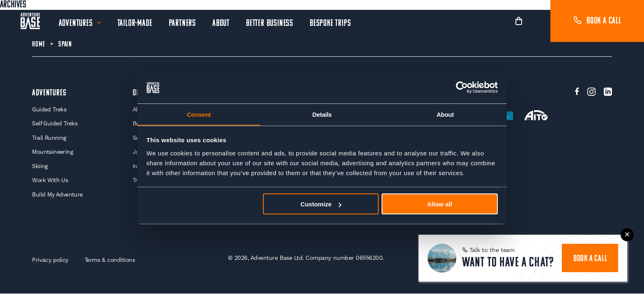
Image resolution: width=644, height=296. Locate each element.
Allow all (440, 204)
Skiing (40, 166)
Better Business (270, 24)
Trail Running (49, 138)
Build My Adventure (57, 195)
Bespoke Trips (330, 24)
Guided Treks (49, 109)
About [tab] (445, 114)
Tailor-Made (135, 24)
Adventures (76, 24)
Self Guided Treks (55, 124)
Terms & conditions (111, 260)
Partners (182, 24)
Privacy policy (50, 260)
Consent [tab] (199, 114)
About (221, 24)
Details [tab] (322, 114)
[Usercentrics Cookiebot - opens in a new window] (462, 88)
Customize (321, 204)
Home (38, 45)
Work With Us (50, 180)
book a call (590, 258)
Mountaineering (53, 152)
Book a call (597, 21)
